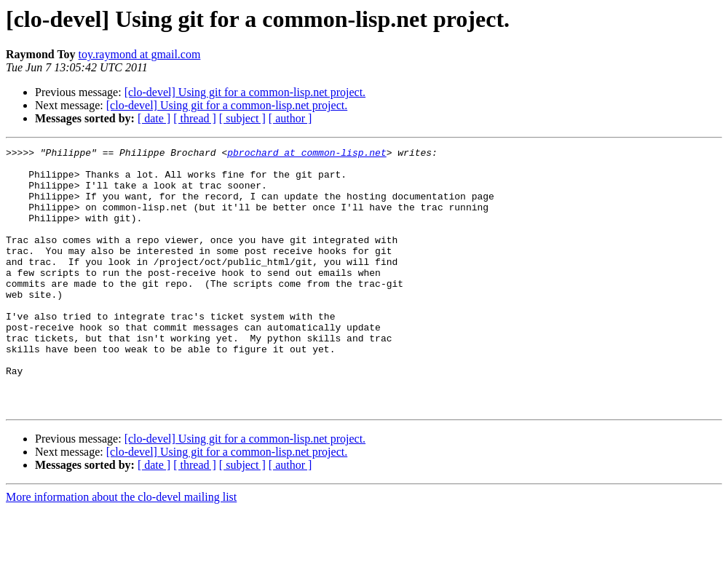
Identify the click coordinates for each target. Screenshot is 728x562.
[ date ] (154, 118)
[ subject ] (242, 118)
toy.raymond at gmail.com (140, 54)
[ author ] (290, 118)
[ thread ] (195, 118)
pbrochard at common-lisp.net (306, 154)
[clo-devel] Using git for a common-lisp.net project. (245, 92)
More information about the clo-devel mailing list (121, 549)
